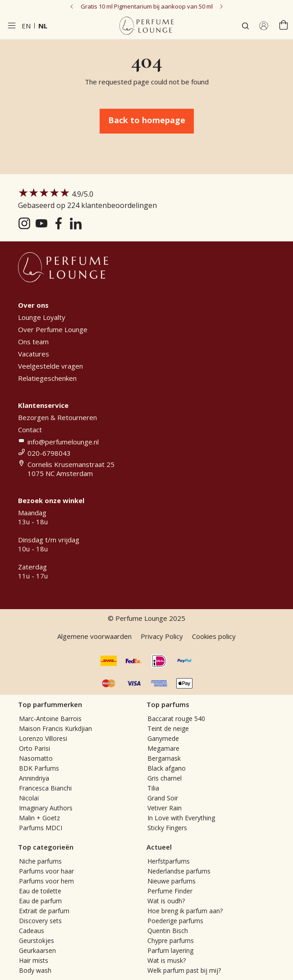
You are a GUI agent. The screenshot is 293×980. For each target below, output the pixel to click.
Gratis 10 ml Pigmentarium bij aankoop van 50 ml (147, 6)
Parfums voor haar (46, 871)
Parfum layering (170, 950)
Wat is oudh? (166, 901)
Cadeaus (32, 931)
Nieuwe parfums (172, 881)
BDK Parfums (39, 768)
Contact (30, 430)
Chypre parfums (171, 941)
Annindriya (34, 778)
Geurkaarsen (37, 950)
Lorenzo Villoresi (43, 738)
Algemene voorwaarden (94, 636)
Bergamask (164, 758)
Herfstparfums (169, 861)
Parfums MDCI (41, 828)
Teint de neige (168, 728)
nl (43, 26)
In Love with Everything (181, 818)
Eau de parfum (40, 901)
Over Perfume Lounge (53, 329)
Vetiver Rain (165, 808)
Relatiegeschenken (47, 378)
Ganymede (163, 738)
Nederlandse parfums (179, 871)
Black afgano (167, 768)
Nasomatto (36, 758)
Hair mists (34, 960)
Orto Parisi (34, 748)
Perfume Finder (170, 891)
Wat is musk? (167, 960)
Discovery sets (40, 921)
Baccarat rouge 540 (176, 719)
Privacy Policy (162, 636)
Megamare (163, 748)
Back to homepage (147, 120)
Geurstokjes (37, 941)
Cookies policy (214, 636)
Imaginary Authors (46, 808)
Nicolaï (29, 798)
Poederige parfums (175, 921)
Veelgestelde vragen (50, 366)
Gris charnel (165, 778)
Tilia (153, 788)
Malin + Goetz (39, 818)
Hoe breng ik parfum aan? (185, 911)
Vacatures (34, 354)
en (26, 26)
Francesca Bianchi (45, 788)
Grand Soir (163, 798)
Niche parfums (40, 861)
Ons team (33, 342)
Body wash (35, 970)
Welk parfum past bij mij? (184, 970)
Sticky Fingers (167, 828)
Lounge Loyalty (42, 317)
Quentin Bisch (168, 931)
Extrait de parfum (44, 911)
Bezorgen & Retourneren (57, 417)
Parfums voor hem (46, 881)
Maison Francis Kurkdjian (55, 728)
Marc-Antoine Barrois (50, 719)
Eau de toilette (40, 891)
